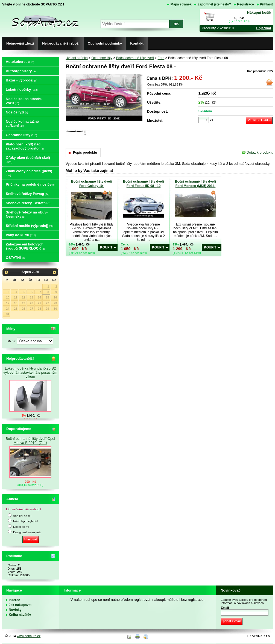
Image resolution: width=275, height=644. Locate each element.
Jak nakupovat (20, 605)
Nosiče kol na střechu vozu (24, 101)
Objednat (264, 28)
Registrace (245, 4)
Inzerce (14, 600)
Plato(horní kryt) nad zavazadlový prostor (25, 146)
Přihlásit (266, 4)
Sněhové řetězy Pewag (27, 194)
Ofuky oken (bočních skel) (28, 159)
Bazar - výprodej (21, 80)
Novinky (15, 610)
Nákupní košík (259, 12)
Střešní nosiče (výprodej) (30, 226)
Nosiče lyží (17, 112)
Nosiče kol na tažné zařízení (22, 124)
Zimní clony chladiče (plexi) (29, 173)
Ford (161, 58)
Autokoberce (20, 62)
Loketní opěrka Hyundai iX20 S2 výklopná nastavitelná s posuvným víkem (30, 372)
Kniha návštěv (20, 615)
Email (225, 608)
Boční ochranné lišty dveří (135, 58)
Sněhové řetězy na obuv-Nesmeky (27, 214)
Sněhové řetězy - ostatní (28, 203)
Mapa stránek (181, 4)
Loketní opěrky (22, 90)
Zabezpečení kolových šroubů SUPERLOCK (25, 246)
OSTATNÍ (15, 258)
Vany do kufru (21, 235)
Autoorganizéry (21, 71)
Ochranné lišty (21, 135)
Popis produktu (85, 153)
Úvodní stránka (77, 58)
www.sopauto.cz (29, 636)
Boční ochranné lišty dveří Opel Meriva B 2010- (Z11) (30, 441)
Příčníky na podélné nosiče (31, 184)
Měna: (12, 341)
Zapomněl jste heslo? (214, 4)
